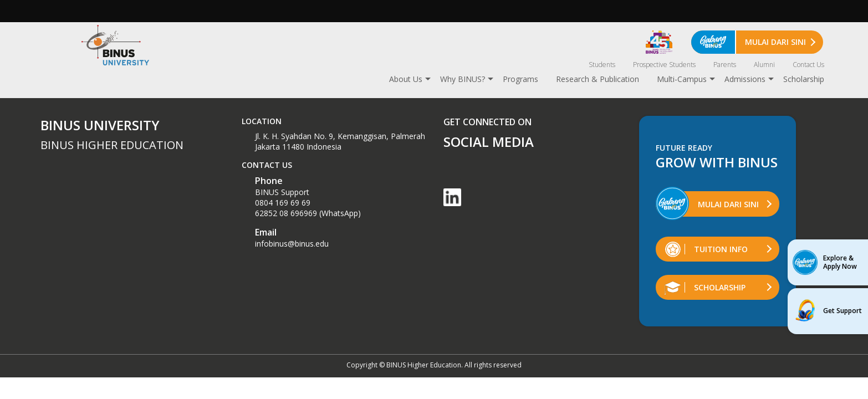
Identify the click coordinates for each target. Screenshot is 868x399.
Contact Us (808, 65)
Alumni (764, 65)
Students (602, 65)
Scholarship (804, 79)
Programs (520, 79)
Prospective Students (664, 65)
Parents (725, 65)
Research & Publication (598, 79)
